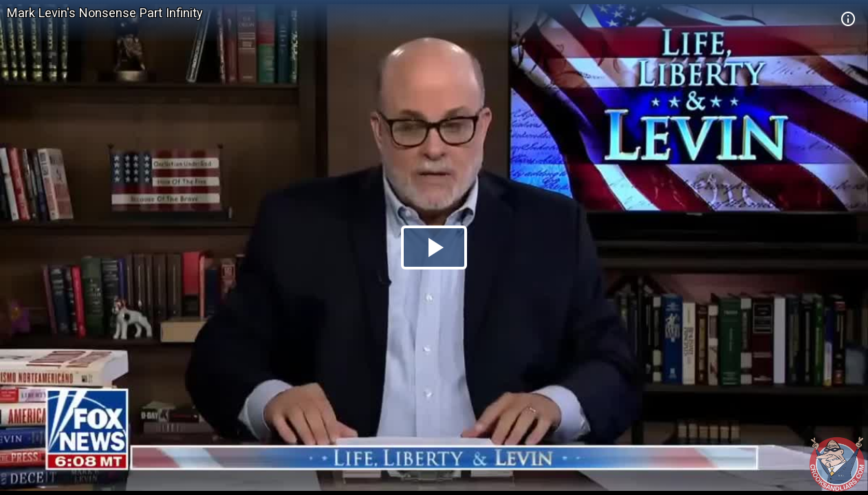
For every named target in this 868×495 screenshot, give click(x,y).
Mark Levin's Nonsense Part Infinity (105, 13)
